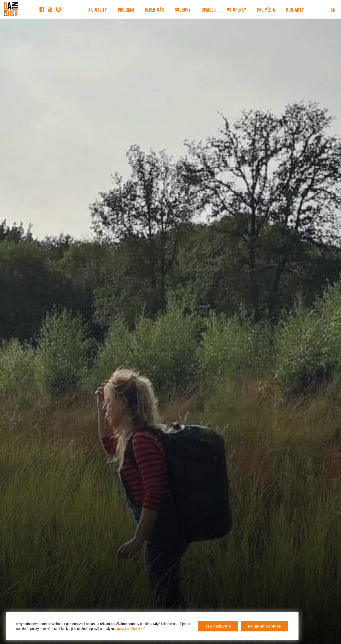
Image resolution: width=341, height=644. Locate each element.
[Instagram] (59, 9)
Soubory (183, 9)
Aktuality (98, 9)
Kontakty (295, 9)
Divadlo (209, 9)
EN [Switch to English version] (333, 9)
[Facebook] (42, 9)
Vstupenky (236, 9)
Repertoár (154, 9)
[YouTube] (50, 9)
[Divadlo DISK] (11, 9)
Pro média (266, 9)
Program (126, 9)
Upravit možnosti (130, 631)
